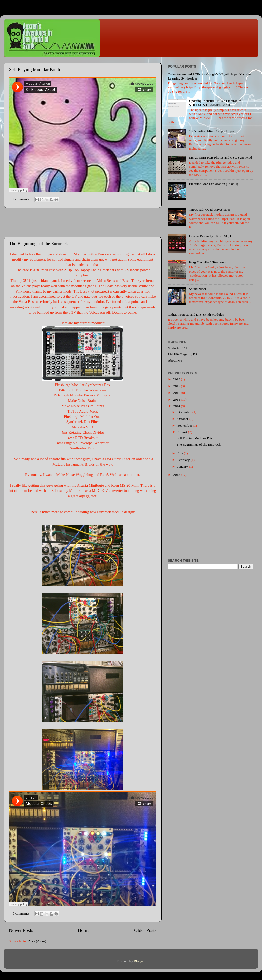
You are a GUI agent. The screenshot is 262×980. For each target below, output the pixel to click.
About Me (175, 360)
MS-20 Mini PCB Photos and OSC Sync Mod (220, 158)
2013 (177, 475)
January (183, 466)
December (185, 412)
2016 (177, 393)
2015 (177, 399)
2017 (177, 386)
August (183, 432)
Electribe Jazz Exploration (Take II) (213, 184)
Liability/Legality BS (183, 354)
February (184, 460)
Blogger (139, 961)
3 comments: (22, 199)
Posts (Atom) (37, 941)
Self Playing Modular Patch (34, 70)
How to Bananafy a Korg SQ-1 (210, 236)
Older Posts (145, 930)
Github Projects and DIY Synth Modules (196, 315)
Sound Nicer (197, 289)
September (185, 425)
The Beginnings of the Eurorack (39, 244)
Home (84, 930)
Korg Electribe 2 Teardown (207, 262)
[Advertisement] (83, 222)
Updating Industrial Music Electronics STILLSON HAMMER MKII (215, 103)
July (181, 453)
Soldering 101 (178, 348)
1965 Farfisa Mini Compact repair (212, 131)
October (183, 419)
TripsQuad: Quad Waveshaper (209, 210)
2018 (177, 379)
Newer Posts (21, 930)
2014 (177, 406)
